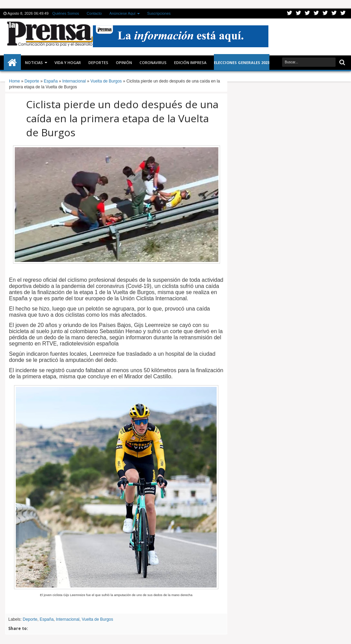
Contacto (94, 13)
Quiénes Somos (66, 13)
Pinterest (343, 14)
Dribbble (334, 14)
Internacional (68, 619)
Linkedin (325, 14)
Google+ (307, 14)
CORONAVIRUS (153, 62)
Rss (316, 14)
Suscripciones (159, 13)
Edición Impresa (190, 62)
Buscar (342, 62)
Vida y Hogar (68, 62)
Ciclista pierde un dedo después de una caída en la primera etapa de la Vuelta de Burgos (122, 118)
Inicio (12, 63)
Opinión (124, 62)
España (47, 619)
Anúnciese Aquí (122, 13)
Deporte (30, 619)
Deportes (98, 62)
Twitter (290, 14)
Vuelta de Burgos (97, 619)
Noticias (34, 62)
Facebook (299, 14)
